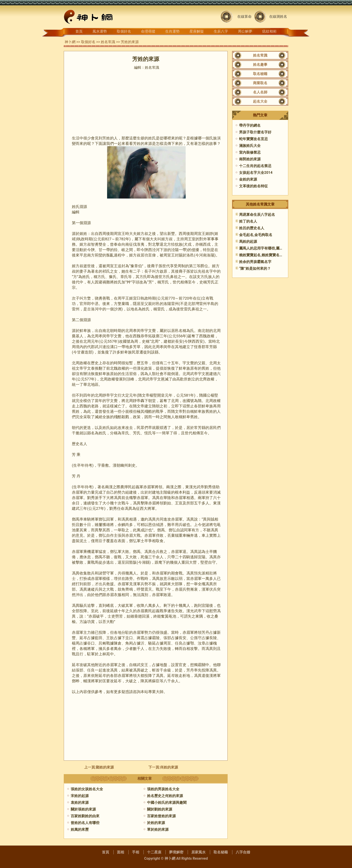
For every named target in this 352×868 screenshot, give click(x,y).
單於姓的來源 (158, 829)
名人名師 (260, 92)
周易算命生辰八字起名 (257, 215)
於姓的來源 (156, 823)
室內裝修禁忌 (250, 152)
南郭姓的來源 (250, 159)
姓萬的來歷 (80, 829)
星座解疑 (197, 31)
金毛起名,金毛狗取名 (256, 235)
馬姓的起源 (248, 242)
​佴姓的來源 (169, 767)
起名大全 (260, 101)
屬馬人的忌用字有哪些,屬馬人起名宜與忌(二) (275, 248)
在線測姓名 (278, 17)
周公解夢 (245, 31)
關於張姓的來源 (83, 809)
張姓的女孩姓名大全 (87, 789)
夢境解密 (176, 852)
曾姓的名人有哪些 (85, 823)
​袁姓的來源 (80, 803)
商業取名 (260, 83)
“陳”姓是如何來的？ (255, 268)
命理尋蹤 (148, 31)
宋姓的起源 (80, 796)
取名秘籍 (260, 74)
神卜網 (70, 42)
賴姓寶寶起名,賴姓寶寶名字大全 (265, 255)
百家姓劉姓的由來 (85, 816)
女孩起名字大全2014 (256, 173)
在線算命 (244, 17)
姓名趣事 (260, 65)
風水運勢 (100, 31)
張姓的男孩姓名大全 (163, 789)
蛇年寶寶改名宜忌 (253, 139)
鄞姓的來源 (105, 767)
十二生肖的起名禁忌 (255, 166)
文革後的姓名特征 (253, 186)
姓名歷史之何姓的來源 (165, 796)
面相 (121, 852)
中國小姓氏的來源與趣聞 (167, 803)
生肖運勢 (172, 31)
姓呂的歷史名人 (252, 228)
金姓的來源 (248, 179)
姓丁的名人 (248, 221)
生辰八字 (221, 31)
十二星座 (154, 852)
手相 (136, 852)
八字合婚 (243, 852)
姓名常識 (108, 42)
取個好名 (124, 31)
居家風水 (198, 852)
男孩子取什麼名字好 (255, 132)
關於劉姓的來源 (160, 809)
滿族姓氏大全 (250, 146)
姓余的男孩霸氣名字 (255, 262)
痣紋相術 (269, 31)
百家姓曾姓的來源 (161, 816)
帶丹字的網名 (250, 125)
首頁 (79, 31)
